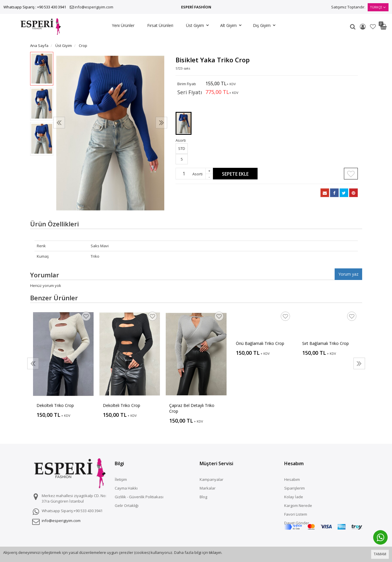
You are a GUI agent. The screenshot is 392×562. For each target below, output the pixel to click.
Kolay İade (294, 497)
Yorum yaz (348, 274)
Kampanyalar (212, 479)
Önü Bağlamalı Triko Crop (260, 343)
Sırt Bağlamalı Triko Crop (326, 343)
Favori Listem (296, 514)
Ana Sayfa (39, 46)
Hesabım (292, 479)
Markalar (208, 488)
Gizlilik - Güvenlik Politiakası (139, 497)
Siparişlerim (295, 488)
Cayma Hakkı (126, 488)
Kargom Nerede (298, 505)
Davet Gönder (297, 523)
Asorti (197, 174)
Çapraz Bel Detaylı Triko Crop (192, 408)
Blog (203, 497)
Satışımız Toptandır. (348, 7)
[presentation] (59, 123)
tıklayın (215, 552)
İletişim (121, 479)
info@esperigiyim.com (94, 7)
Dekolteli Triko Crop (55, 405)
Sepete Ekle (235, 174)
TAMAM (380, 554)
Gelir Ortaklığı (127, 505)
